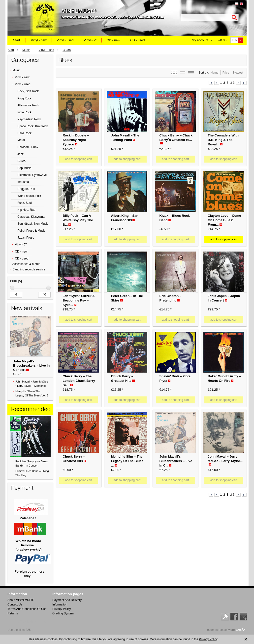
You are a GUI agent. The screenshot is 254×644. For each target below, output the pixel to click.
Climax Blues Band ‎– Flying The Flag (32, 473)
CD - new (113, 40)
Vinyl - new (39, 40)
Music (26, 50)
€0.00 (222, 40)
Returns (13, 613)
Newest (238, 73)
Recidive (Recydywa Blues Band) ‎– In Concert (32, 463)
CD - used (138, 40)
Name (215, 73)
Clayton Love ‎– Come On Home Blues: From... (224, 220)
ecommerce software (221, 630)
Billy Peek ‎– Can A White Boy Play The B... (78, 220)
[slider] (12, 288)
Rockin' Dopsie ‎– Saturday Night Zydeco (76, 140)
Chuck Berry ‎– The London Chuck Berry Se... (79, 381)
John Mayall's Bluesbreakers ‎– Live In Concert (31, 365)
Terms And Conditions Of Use (27, 609)
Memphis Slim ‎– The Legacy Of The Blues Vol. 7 (32, 393)
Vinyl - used (65, 40)
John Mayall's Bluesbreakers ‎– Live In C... (176, 461)
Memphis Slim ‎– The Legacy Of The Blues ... (127, 461)
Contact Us (15, 604)
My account (200, 40)
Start (16, 40)
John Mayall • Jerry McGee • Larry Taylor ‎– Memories (32, 384)
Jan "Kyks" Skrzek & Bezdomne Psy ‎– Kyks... (79, 300)
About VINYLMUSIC (21, 600)
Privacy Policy (62, 609)
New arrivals (27, 308)
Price (226, 73)
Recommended (31, 409)
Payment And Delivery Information (67, 602)
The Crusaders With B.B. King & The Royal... (223, 140)
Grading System (63, 613)
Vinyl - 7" (90, 40)
